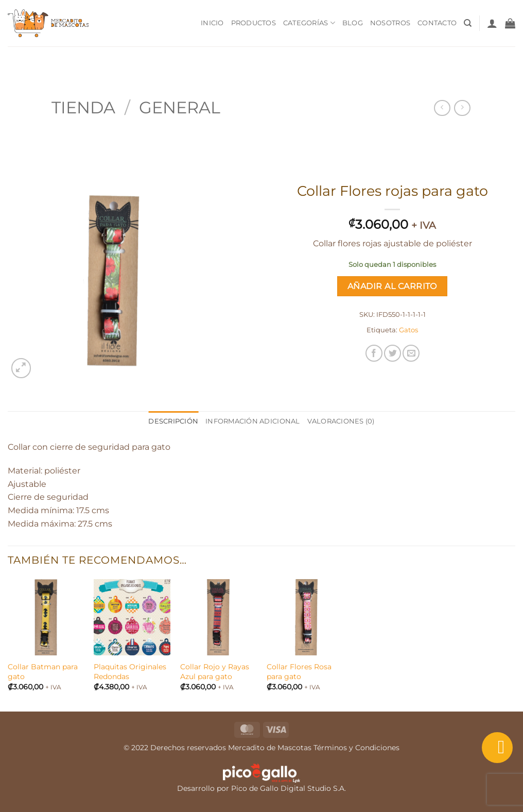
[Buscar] (468, 23)
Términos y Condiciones (356, 748)
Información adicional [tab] (252, 421)
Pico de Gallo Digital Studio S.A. (289, 788)
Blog (353, 23)
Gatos (408, 330)
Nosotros (390, 23)
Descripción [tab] (173, 421)
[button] (492, 23)
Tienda (83, 107)
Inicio (212, 23)
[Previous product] (462, 108)
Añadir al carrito (392, 286)
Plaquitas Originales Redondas (130, 672)
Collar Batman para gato (43, 672)
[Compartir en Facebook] (374, 353)
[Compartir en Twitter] (393, 353)
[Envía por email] (411, 353)
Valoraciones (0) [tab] (341, 421)
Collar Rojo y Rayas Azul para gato (215, 672)
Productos (254, 23)
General (180, 107)
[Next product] (442, 108)
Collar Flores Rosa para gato (299, 672)
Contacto (437, 23)
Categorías (309, 23)
